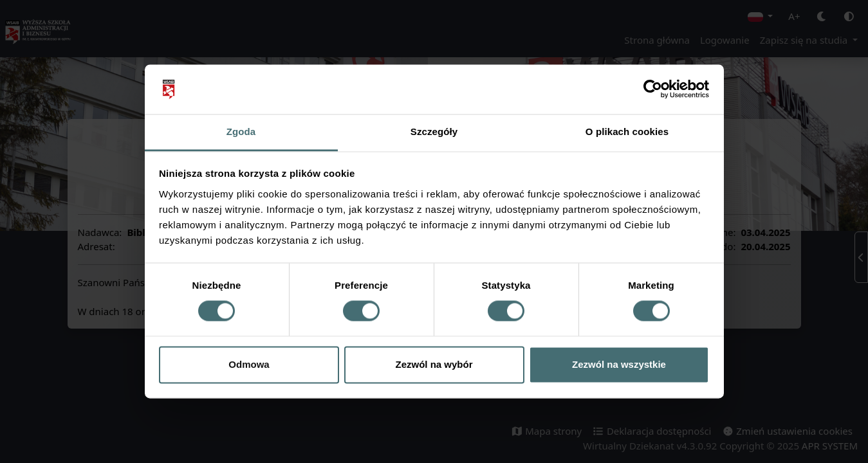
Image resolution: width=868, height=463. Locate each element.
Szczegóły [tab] (434, 132)
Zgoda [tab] (241, 132)
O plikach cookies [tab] (627, 132)
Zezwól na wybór (434, 364)
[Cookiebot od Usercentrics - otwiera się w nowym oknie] (653, 89)
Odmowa (249, 364)
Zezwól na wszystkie (619, 364)
